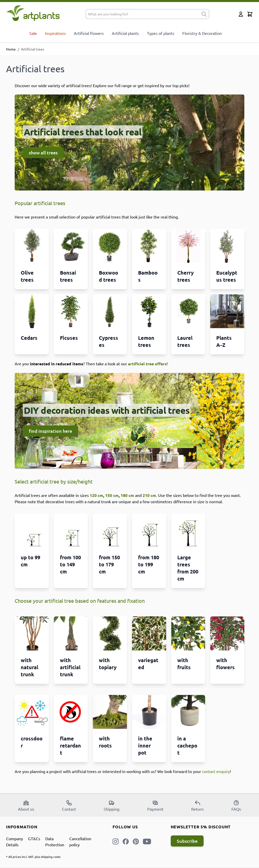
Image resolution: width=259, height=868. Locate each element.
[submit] (204, 14)
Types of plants (161, 33)
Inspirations (55, 33)
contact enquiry (216, 771)
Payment (155, 806)
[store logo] (33, 13)
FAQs (236, 806)
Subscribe (187, 841)
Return (197, 806)
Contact (69, 806)
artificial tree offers (147, 364)
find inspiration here (50, 431)
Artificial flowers (89, 33)
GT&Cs (34, 838)
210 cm (149, 495)
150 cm (112, 495)
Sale (33, 33)
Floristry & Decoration (202, 33)
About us (26, 806)
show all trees (43, 152)
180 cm (127, 495)
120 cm (96, 495)
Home (11, 49)
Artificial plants (125, 33)
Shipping (112, 806)
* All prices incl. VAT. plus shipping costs (33, 857)
